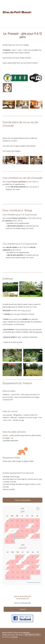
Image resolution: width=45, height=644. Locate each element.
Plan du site (19, 635)
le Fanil (40, 479)
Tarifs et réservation (22, 500)
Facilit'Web (14, 637)
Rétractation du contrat (32, 635)
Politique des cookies (9, 635)
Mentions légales (7, 632)
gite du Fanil (27, 310)
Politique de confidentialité (21, 632)
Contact (23, 609)
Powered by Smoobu (34, 582)
